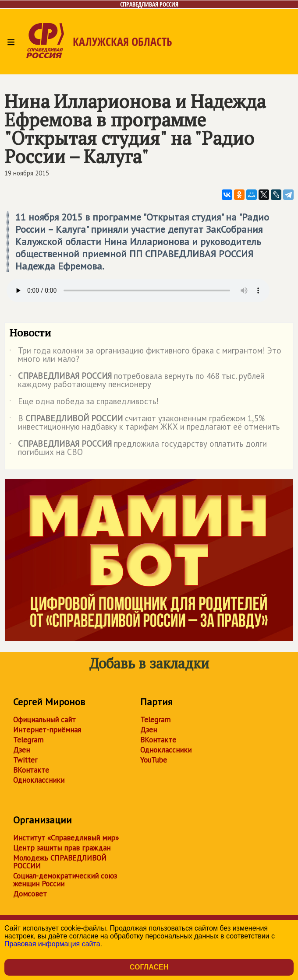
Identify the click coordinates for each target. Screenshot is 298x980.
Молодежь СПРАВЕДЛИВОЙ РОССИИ (60, 862)
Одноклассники (39, 780)
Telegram (28, 740)
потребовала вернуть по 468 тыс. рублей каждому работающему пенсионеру (137, 381)
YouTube (154, 760)
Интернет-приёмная (47, 730)
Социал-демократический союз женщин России (65, 880)
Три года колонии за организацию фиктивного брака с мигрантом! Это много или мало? (145, 355)
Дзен (21, 750)
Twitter (25, 760)
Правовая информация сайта (52, 944)
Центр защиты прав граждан (62, 848)
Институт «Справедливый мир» (66, 838)
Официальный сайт (44, 720)
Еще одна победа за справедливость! (84, 403)
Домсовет (30, 894)
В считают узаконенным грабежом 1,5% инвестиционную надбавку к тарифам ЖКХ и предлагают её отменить (144, 423)
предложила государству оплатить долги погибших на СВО (138, 448)
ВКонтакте (31, 770)
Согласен (149, 967)
